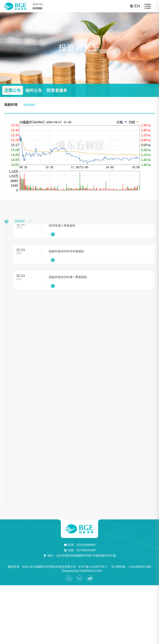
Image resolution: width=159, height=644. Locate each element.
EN (133, 6)
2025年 (20, 221)
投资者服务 (57, 90)
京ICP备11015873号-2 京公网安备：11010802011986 (115, 565)
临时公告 (34, 90)
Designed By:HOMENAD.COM (80, 569)
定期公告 (13, 90)
